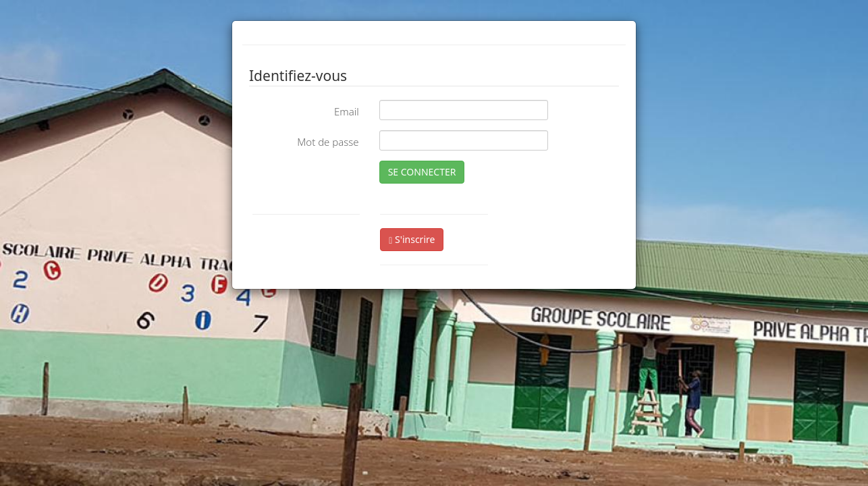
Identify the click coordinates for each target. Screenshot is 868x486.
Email (347, 111)
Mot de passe (328, 142)
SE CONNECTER (422, 172)
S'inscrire (412, 239)
